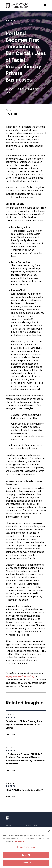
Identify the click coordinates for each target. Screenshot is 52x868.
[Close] (49, 831)
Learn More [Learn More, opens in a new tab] (19, 841)
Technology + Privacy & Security (21, 24)
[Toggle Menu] (45, 6)
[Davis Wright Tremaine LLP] (17, 5)
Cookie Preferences (26, 847)
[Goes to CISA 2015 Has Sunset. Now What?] (10, 797)
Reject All (26, 855)
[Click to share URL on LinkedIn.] (16, 114)
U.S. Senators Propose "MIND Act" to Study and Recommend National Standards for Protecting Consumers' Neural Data (26, 759)
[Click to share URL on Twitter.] (9, 114)
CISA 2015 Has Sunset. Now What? (24, 790)
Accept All (26, 863)
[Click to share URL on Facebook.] (12, 114)
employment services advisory (20, 676)
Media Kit (10, 826)
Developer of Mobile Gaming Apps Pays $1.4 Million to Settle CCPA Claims (24, 724)
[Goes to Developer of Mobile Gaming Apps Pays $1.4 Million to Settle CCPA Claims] (10, 735)
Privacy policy (32, 826)
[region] (26, 848)
